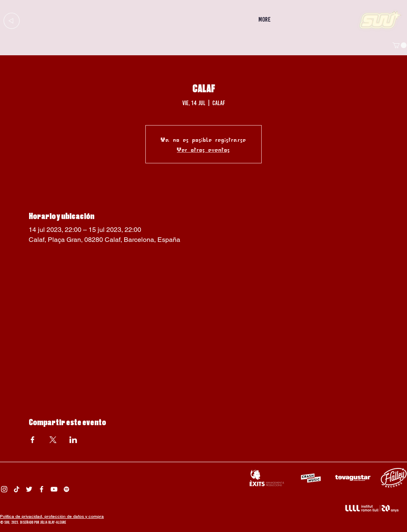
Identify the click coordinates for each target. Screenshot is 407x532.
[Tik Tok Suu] (17, 489)
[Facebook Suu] (42, 489)
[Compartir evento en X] (53, 440)
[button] (400, 45)
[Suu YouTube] (54, 489)
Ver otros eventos (203, 149)
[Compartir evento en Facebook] (33, 440)
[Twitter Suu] (29, 489)
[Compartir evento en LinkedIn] (73, 440)
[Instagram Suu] (4, 489)
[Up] (11, 21)
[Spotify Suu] (66, 489)
